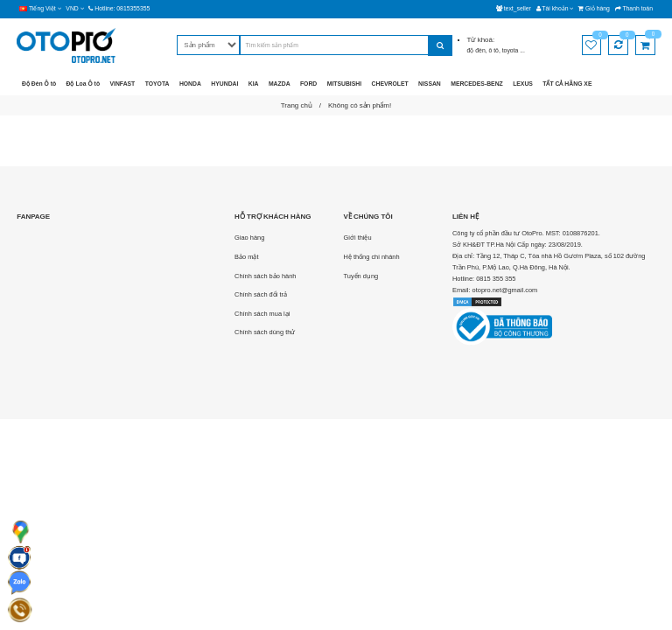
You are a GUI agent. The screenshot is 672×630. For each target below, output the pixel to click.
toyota (511, 50)
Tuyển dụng (361, 276)
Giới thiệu (358, 238)
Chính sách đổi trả (261, 294)
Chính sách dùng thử (265, 332)
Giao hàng (249, 238)
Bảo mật (246, 257)
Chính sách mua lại (262, 314)
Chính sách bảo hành (265, 276)
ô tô (494, 50)
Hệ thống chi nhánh (372, 257)
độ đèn (476, 50)
